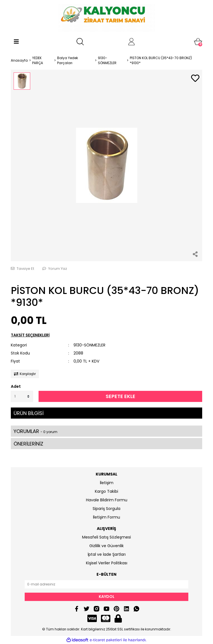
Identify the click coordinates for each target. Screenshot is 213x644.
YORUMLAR (35, 431)
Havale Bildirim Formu (107, 500)
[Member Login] (131, 42)
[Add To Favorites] (195, 79)
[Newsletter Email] (106, 584)
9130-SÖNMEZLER (89, 345)
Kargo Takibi (106, 491)
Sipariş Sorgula (106, 509)
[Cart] (198, 42)
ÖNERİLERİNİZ (28, 444)
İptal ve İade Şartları (107, 554)
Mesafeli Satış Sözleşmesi (106, 537)
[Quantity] (22, 396)
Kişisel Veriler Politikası (107, 563)
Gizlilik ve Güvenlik (106, 546)
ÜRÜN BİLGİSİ (29, 413)
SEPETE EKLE (121, 396)
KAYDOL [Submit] (107, 597)
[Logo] (106, 18)
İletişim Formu (106, 517)
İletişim (107, 483)
